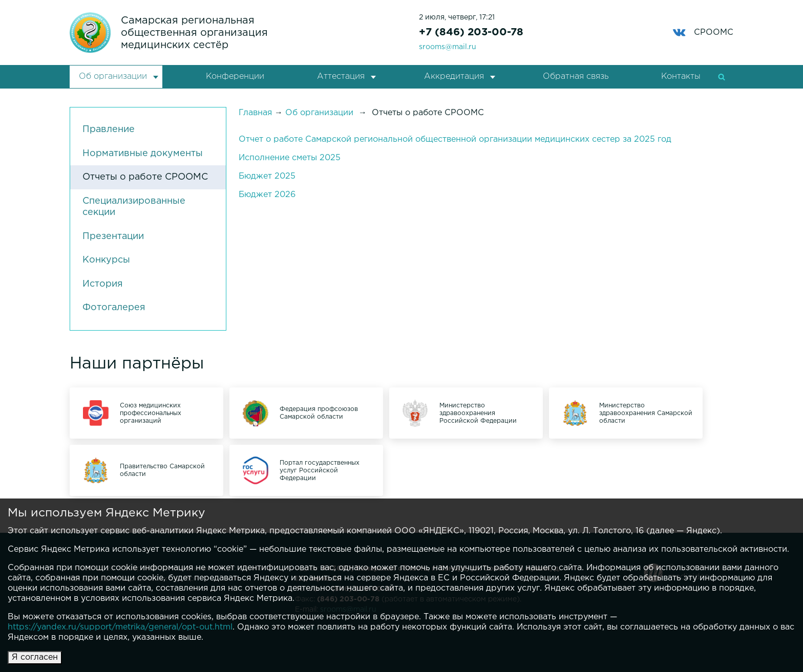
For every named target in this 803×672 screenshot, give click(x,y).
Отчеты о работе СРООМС (145, 177)
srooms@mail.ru (448, 47)
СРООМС (703, 32)
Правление (109, 129)
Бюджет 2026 (267, 195)
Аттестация (341, 77)
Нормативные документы (143, 154)
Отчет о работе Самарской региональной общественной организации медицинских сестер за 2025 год (455, 139)
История (103, 284)
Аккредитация (454, 77)
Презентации (113, 236)
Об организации (113, 77)
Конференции (235, 77)
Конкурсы (106, 260)
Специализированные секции (134, 207)
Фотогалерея (114, 308)
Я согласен (35, 657)
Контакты (681, 77)
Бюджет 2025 (267, 176)
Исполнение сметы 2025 (290, 158)
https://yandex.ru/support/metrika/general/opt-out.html (120, 627)
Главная (255, 113)
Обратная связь (576, 77)
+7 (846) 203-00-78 (471, 32)
